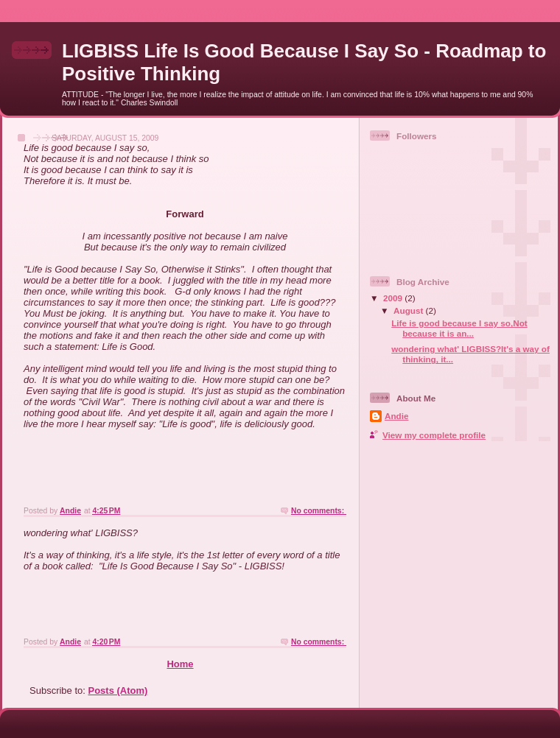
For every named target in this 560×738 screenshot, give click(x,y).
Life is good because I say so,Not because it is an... (459, 328)
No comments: (319, 511)
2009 (394, 298)
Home (180, 664)
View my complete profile (434, 435)
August (410, 310)
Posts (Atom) (118, 690)
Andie (396, 416)
